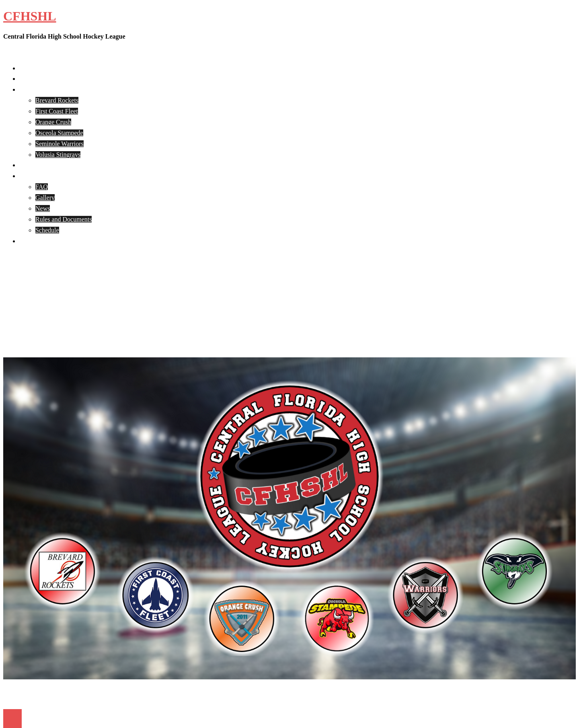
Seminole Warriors (60, 144)
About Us (32, 79)
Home (27, 68)
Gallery (45, 198)
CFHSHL (30, 16)
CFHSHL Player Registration (57, 165)
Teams (28, 89)
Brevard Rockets (57, 100)
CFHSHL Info (38, 176)
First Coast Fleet (57, 111)
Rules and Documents (64, 219)
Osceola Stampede (59, 133)
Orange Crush (53, 122)
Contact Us (34, 241)
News (43, 208)
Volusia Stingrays (58, 155)
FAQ (42, 187)
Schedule (47, 230)
